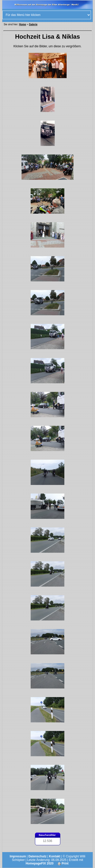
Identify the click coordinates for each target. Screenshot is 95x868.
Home (23, 24)
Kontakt (55, 856)
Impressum (18, 856)
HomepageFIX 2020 (40, 863)
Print (63, 863)
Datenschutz (37, 856)
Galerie (33, 24)
